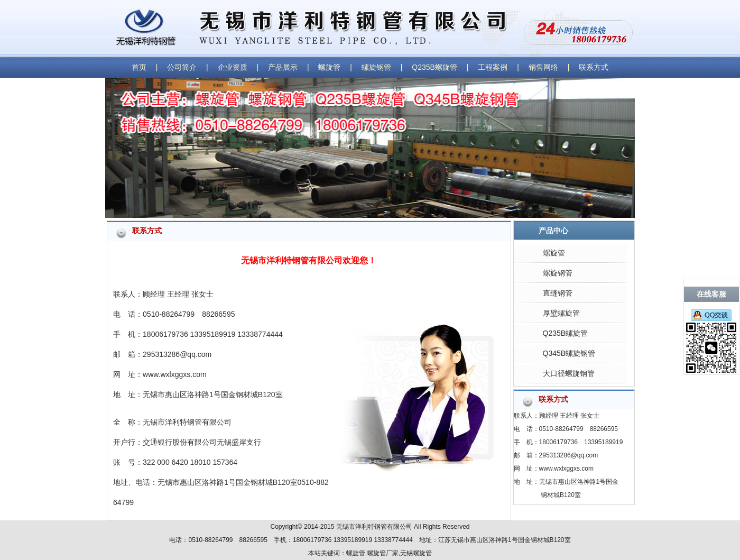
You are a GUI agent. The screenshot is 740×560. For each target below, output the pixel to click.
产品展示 (283, 67)
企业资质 (233, 67)
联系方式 (594, 67)
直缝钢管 (558, 293)
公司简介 (182, 67)
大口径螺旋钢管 (569, 373)
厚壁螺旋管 (561, 313)
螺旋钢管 (376, 67)
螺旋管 (329, 67)
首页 (139, 67)
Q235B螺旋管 (434, 67)
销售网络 (543, 67)
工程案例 (493, 67)
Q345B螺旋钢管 (569, 353)
